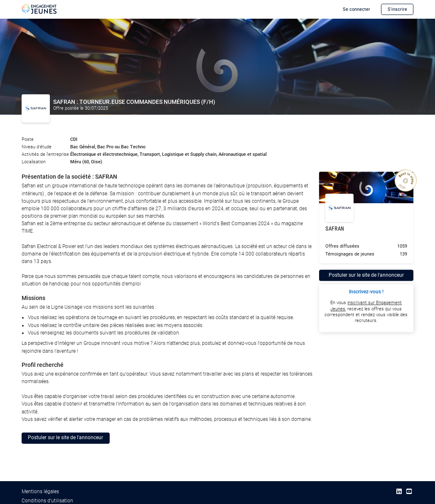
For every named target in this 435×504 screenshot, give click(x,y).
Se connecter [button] (356, 9)
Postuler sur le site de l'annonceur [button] (65, 438)
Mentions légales (40, 492)
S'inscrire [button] (397, 9)
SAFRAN (335, 229)
